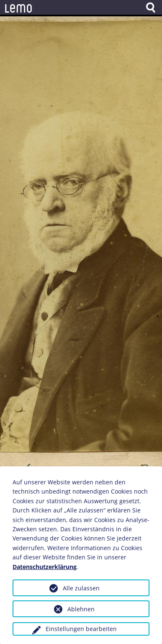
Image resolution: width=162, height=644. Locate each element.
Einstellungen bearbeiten (81, 629)
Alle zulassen (81, 588)
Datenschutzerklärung (45, 567)
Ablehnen (81, 609)
